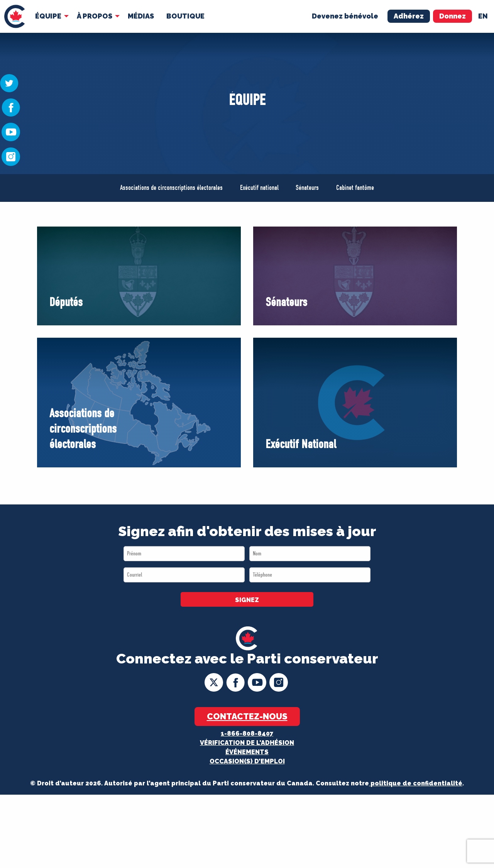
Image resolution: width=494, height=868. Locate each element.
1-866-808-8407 (247, 733)
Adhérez (409, 16)
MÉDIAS (141, 16)
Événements (247, 752)
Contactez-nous (247, 716)
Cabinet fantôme (355, 188)
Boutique (185, 16)
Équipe (48, 16)
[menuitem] (14, 16)
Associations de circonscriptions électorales (171, 188)
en (483, 16)
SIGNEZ (247, 600)
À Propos (95, 16)
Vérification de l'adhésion (247, 743)
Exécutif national (259, 188)
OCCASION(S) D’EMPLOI (247, 761)
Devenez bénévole (345, 16)
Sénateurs (307, 188)
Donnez (453, 16)
